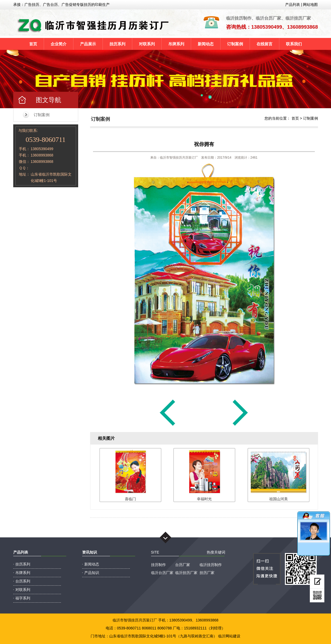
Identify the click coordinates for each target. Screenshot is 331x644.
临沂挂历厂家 (186, 573)
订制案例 (235, 44)
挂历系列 (117, 44)
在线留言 (264, 44)
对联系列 (147, 44)
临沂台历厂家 (162, 573)
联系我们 (294, 44)
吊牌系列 (176, 44)
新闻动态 (206, 44)
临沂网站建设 (229, 636)
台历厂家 (183, 565)
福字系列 (23, 598)
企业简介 (59, 44)
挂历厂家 (207, 573)
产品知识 (92, 573)
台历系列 (23, 581)
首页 (33, 44)
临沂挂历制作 (211, 565)
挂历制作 (158, 565)
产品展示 (88, 44)
